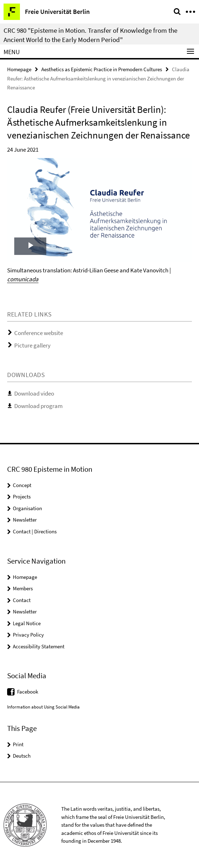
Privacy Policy (28, 635)
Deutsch (22, 756)
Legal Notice (27, 623)
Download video (34, 393)
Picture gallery (32, 345)
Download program (38, 406)
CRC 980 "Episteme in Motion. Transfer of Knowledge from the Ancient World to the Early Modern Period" (90, 35)
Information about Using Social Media (43, 707)
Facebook (28, 692)
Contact (22, 600)
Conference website (39, 333)
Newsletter (25, 520)
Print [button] (18, 744)
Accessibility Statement (39, 646)
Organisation (27, 508)
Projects (22, 496)
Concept (22, 485)
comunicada (23, 279)
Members (23, 588)
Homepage (19, 69)
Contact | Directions (35, 531)
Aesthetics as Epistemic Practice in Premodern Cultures (102, 69)
